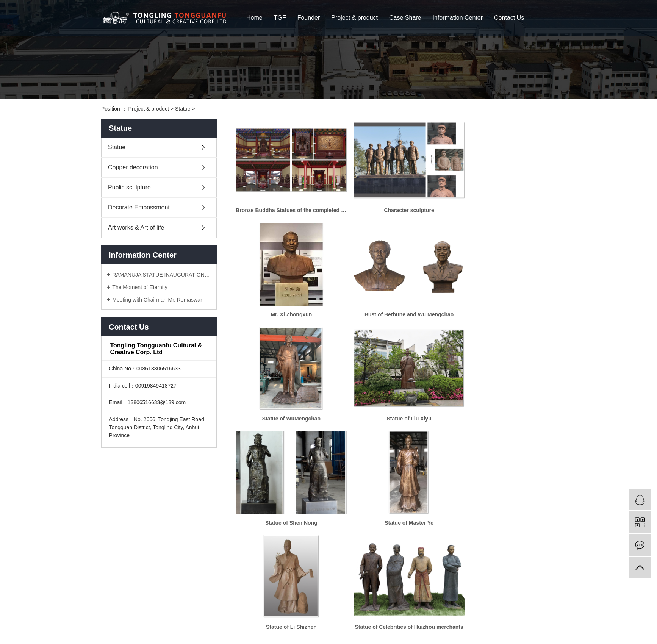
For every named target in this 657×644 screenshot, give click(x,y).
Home (254, 18)
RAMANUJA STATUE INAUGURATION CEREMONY (162, 275)
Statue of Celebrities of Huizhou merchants (287, 496)
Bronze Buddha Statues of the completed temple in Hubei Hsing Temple (287, 204)
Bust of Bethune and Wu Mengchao (287, 301)
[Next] (436, 521)
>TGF (138, 591)
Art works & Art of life (136, 227)
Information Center (458, 18)
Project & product (354, 18)
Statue (183, 109)
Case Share (405, 18)
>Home (110, 591)
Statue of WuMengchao (396, 301)
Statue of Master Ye (396, 399)
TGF (280, 18)
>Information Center (152, 614)
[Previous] (355, 521)
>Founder (169, 591)
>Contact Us (116, 625)
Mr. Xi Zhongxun (504, 204)
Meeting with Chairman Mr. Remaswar (157, 300)
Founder (309, 18)
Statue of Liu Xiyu (505, 301)
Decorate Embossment (139, 207)
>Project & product (123, 602)
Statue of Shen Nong (287, 399)
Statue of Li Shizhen (505, 399)
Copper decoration (133, 167)
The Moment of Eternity (140, 287)
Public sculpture (129, 187)
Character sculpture (396, 204)
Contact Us (509, 18)
